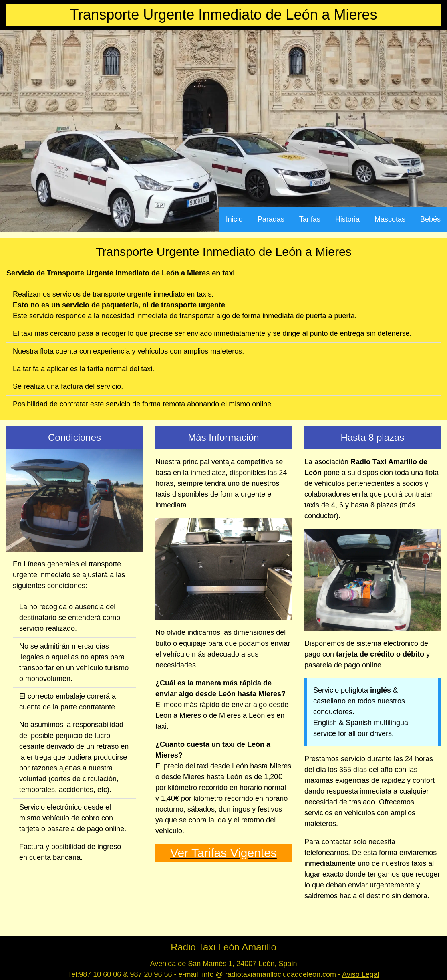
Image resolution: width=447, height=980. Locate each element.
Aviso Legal (361, 974)
